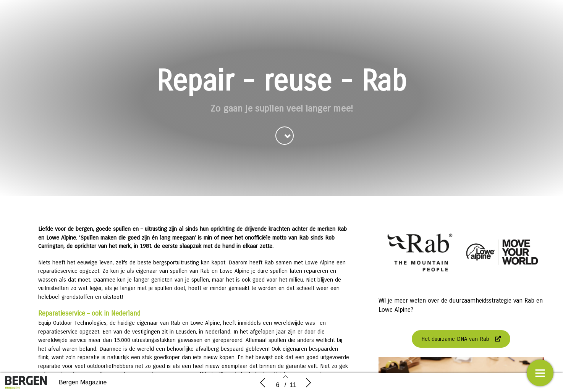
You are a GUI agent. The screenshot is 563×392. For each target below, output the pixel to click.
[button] (285, 136)
